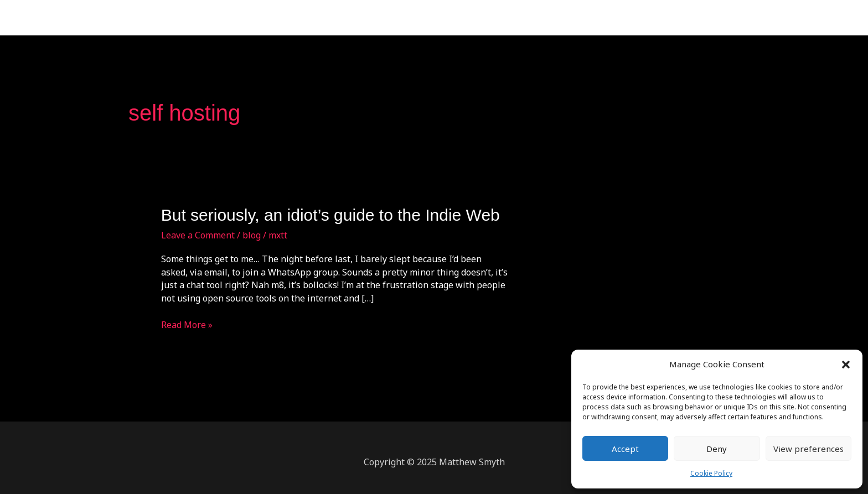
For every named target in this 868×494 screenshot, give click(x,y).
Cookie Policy (711, 473)
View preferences (808, 449)
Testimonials (539, 18)
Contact (600, 18)
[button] (846, 365)
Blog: (644, 18)
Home (482, 18)
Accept (625, 449)
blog (252, 235)
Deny (717, 449)
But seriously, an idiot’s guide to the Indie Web (330, 215)
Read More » (187, 325)
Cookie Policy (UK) (720, 18)
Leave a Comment (198, 235)
